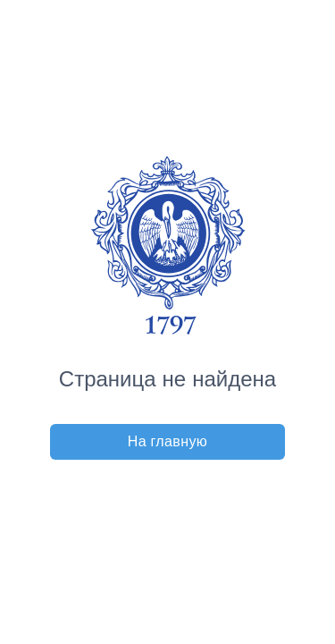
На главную (168, 441)
